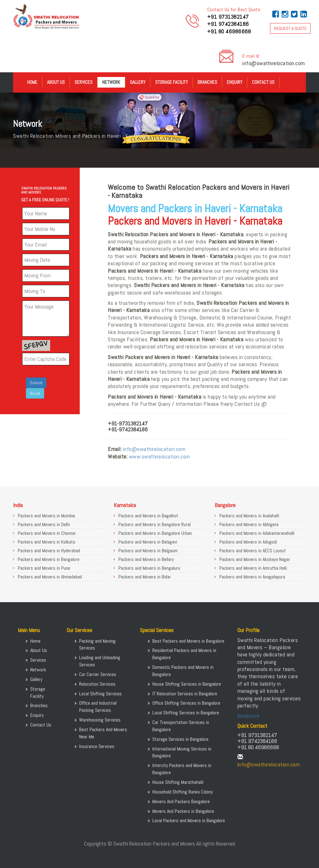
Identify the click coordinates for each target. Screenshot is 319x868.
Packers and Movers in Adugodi (248, 542)
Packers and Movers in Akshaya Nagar (255, 559)
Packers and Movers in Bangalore (49, 559)
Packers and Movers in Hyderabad (49, 551)
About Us (56, 82)
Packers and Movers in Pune (44, 568)
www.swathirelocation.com (159, 456)
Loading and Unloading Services (100, 661)
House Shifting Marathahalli (178, 782)
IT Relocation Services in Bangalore (185, 694)
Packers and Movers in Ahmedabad (50, 577)
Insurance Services (97, 746)
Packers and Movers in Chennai (47, 533)
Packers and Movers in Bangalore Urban (155, 533)
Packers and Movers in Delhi (44, 524)
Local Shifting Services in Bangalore (186, 713)
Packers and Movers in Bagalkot (148, 516)
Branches (207, 82)
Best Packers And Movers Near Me (103, 733)
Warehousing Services (100, 720)
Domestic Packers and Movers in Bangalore (183, 671)
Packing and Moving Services (97, 645)
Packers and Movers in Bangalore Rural (155, 524)
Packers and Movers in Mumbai (46, 516)
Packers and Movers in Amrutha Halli (253, 568)
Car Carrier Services (98, 674)
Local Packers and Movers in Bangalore (189, 820)
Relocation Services (97, 684)
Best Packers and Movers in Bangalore (188, 641)
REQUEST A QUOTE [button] (290, 28)
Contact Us (263, 82)
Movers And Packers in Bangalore (183, 811)
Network (111, 82)
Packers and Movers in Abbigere (249, 524)
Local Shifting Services (100, 694)
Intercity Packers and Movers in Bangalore (182, 769)
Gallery (138, 82)
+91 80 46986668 (229, 31)
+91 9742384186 (228, 24)
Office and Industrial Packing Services (98, 707)
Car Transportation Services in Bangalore (181, 726)
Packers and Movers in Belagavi (148, 542)
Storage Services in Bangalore (180, 739)
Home (32, 82)
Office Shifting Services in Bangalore (186, 703)
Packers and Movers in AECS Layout (253, 551)
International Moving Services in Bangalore (182, 752)
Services (83, 82)
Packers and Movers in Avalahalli (249, 516)
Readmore (248, 716)
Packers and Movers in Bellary (146, 559)
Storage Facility (171, 82)
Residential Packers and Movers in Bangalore (184, 654)
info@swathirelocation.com (274, 63)
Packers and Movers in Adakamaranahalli (257, 533)
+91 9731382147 (228, 17)
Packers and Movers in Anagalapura (252, 577)
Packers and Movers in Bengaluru (149, 568)
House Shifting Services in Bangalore (187, 684)
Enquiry (235, 82)
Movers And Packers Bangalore (181, 801)
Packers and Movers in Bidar (145, 577)
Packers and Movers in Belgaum (148, 551)
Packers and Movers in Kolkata (46, 542)
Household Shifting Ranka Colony (183, 792)
